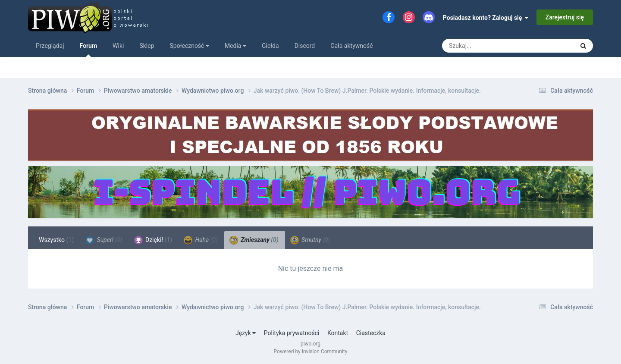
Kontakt (338, 333)
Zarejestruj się (565, 17)
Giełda (270, 46)
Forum (89, 50)
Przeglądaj (50, 46)
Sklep (147, 46)
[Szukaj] (491, 46)
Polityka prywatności (292, 333)
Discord (305, 46)
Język (246, 333)
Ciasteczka (371, 333)
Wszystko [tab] (56, 240)
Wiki (118, 46)
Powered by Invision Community (311, 351)
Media (235, 46)
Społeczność (190, 46)
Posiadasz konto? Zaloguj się (486, 18)
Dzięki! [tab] (153, 240)
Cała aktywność (351, 46)
